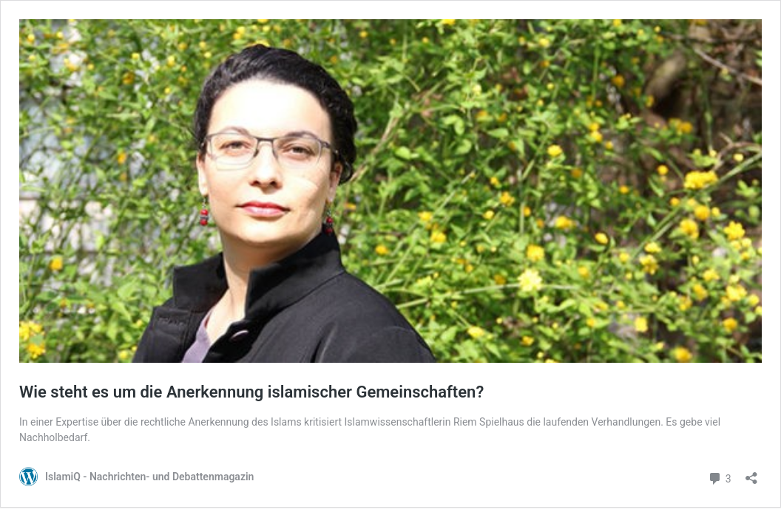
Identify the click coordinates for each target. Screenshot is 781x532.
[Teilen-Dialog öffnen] (751, 473)
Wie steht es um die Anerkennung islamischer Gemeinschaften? (251, 392)
